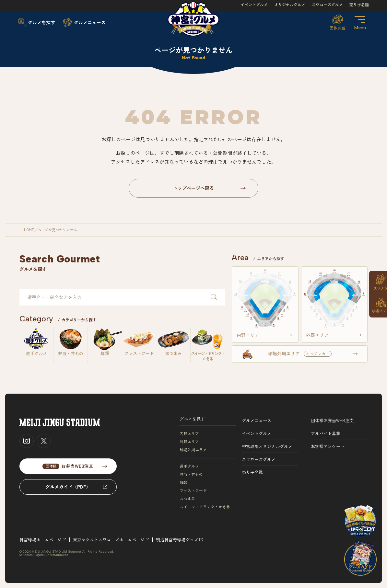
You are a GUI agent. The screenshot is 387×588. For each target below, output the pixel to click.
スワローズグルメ (327, 5)
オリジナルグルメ (290, 5)
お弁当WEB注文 (68, 466)
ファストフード (193, 490)
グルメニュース (257, 420)
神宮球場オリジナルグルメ (267, 446)
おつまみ (187, 499)
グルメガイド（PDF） (68, 487)
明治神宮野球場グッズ (177, 540)
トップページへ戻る (193, 188)
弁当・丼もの (191, 474)
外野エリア (189, 442)
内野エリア (189, 433)
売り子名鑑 (359, 5)
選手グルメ (189, 466)
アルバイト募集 (326, 433)
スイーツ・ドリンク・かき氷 (205, 507)
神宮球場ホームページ (41, 540)
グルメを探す (192, 419)
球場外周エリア (193, 450)
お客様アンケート (328, 446)
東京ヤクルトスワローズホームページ (109, 540)
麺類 (183, 482)
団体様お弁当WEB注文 (332, 420)
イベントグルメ (254, 5)
